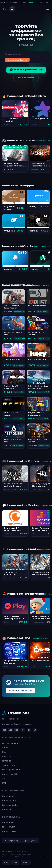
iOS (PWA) (31, 841)
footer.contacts (10, 805)
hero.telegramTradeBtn (26, 70)
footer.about (8, 796)
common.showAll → (41, 246)
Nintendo (7, 761)
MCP (4, 783)
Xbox (5, 752)
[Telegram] (5, 730)
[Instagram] (23, 730)
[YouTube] (17, 730)
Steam (5, 747)
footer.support (9, 800)
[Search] (12, 9)
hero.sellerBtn (26, 78)
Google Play (11, 841)
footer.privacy (9, 827)
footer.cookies (9, 831)
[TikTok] (35, 730)
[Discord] (11, 730)
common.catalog (10, 743)
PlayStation (8, 756)
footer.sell (7, 809)
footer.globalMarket (12, 770)
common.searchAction (17, 60)
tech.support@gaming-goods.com (17, 724)
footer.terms (8, 822)
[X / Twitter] (29, 730)
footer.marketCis (10, 774)
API (4, 779)
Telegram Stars (9, 765)
